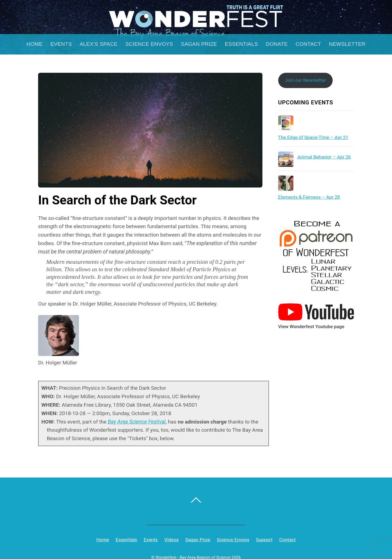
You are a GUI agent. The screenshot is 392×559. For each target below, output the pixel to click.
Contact (308, 44)
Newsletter (347, 44)
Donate (277, 44)
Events (61, 44)
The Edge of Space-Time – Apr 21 (313, 137)
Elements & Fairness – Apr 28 (309, 197)
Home (35, 44)
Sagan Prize (199, 44)
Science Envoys (149, 44)
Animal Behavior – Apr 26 (324, 157)
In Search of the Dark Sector (117, 200)
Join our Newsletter (305, 80)
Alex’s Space (99, 44)
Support (264, 540)
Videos (172, 540)
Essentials (241, 44)
